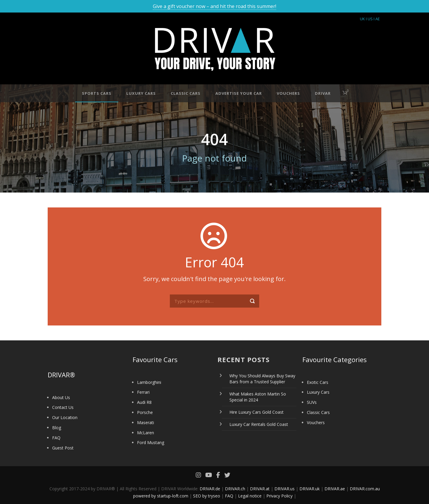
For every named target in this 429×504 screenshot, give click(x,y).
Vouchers (288, 93)
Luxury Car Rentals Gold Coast (259, 424)
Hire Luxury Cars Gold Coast (257, 412)
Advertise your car (239, 93)
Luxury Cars (141, 93)
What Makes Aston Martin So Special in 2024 (258, 397)
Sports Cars (97, 93)
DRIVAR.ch (235, 489)
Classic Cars (186, 93)
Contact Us (63, 407)
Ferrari (143, 392)
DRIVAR (323, 93)
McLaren (146, 433)
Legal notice (250, 496)
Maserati (146, 422)
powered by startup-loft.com (161, 496)
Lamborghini (149, 382)
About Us (61, 397)
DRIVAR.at (260, 489)
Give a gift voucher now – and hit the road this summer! (214, 6)
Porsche (145, 412)
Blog (57, 428)
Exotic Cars (318, 382)
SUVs (312, 402)
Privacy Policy (279, 496)
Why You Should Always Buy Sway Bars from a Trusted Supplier (262, 379)
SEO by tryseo (207, 496)
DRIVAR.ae (335, 489)
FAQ (56, 438)
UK (362, 19)
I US (369, 19)
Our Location (65, 417)
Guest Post (63, 448)
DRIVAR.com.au (365, 489)
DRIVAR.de (210, 489)
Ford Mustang (151, 442)
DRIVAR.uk (310, 489)
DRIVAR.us (285, 489)
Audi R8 (144, 402)
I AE (377, 19)
